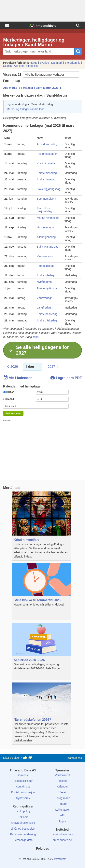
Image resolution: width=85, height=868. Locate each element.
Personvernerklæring (23, 834)
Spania (7, 66)
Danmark (57, 63)
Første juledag (46, 266)
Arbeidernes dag (47, 144)
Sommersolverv (46, 199)
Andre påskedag (47, 320)
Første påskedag (47, 314)
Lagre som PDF (66, 378)
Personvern (60, 859)
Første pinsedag (47, 173)
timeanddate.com (62, 834)
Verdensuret (62, 775)
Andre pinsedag (47, 179)
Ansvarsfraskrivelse (23, 823)
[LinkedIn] (43, 856)
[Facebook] (29, 856)
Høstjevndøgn (45, 227)
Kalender (62, 787)
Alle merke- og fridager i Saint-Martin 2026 (31, 88)
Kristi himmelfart (47, 163)
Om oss (23, 775)
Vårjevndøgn (45, 298)
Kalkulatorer (62, 810)
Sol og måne (62, 798)
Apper (62, 821)
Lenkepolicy (23, 811)
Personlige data (23, 840)
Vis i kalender (17, 378)
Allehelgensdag (46, 237)
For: (16, 81)
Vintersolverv (45, 256)
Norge (34, 63)
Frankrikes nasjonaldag (44, 210)
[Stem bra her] (25, 758)
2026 (14, 367)
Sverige (44, 63)
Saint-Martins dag (48, 247)
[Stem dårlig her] (30, 758)
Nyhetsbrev (23, 798)
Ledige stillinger (23, 781)
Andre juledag (45, 275)
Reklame (23, 817)
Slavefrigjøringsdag (49, 189)
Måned (8, 399)
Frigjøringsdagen (47, 154)
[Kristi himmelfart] (41, 526)
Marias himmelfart (48, 218)
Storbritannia (72, 63)
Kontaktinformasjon (23, 792)
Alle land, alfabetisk (26, 66)
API (62, 815)
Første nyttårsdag (48, 288)
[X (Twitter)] (36, 856)
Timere (62, 804)
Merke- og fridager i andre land (26, 109)
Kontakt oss (75, 758)
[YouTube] (56, 856)
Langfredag (44, 308)
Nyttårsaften (44, 282)
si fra (35, 337)
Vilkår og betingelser (23, 829)
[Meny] (7, 25)
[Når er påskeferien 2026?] (41, 714)
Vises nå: (41, 74)
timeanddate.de (62, 840)
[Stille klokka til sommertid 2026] (41, 592)
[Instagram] (49, 856)
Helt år (8, 392)
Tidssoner (62, 781)
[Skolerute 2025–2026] (41, 651)
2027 (51, 367)
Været (62, 792)
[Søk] (78, 25)
